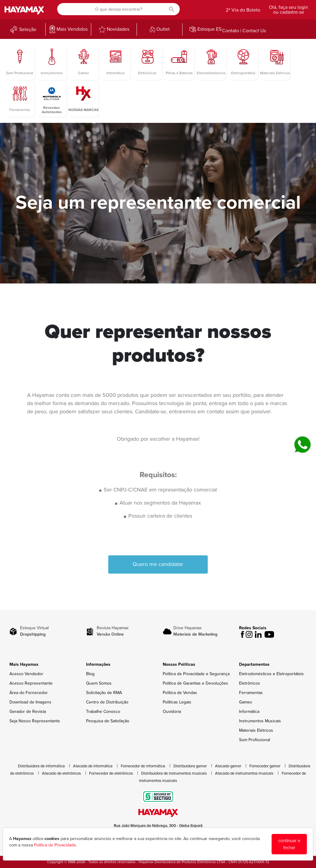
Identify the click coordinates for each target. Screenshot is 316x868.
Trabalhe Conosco (103, 712)
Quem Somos (99, 683)
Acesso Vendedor (26, 674)
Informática (249, 712)
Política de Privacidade (55, 845)
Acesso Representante (31, 683)
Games (246, 702)
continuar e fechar (289, 844)
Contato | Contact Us (244, 31)
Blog (90, 674)
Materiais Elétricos (256, 730)
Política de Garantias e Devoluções (195, 683)
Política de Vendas (180, 693)
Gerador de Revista (28, 712)
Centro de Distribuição (107, 702)
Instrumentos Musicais (260, 721)
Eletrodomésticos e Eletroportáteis (271, 674)
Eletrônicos (250, 683)
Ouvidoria (172, 712)
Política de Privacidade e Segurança (196, 674)
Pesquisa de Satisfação (108, 721)
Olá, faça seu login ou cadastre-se (288, 10)
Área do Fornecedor (29, 693)
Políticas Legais (177, 702)
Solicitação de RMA (104, 693)
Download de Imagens (30, 702)
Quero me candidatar (158, 564)
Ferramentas (251, 693)
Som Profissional (255, 740)
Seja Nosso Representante (35, 721)
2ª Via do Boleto (243, 10)
